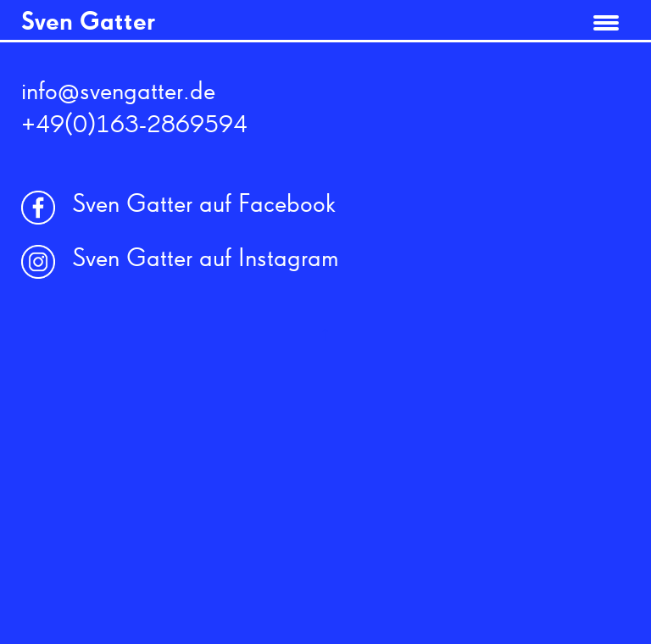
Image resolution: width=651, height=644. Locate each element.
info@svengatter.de (118, 92)
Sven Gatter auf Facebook (204, 205)
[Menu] (606, 19)
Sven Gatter (88, 23)
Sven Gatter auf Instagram (206, 259)
